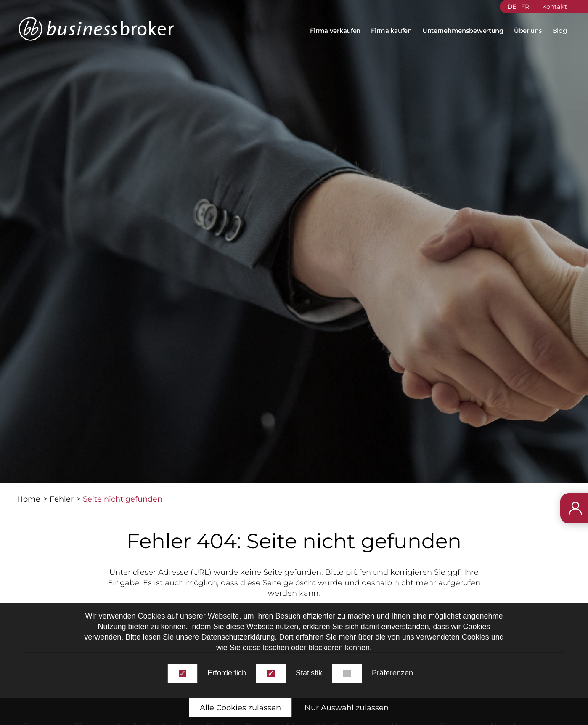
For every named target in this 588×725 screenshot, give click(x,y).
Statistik (309, 673)
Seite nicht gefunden (123, 499)
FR (525, 7)
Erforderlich (227, 673)
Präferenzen (392, 673)
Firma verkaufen (335, 31)
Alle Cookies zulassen (240, 708)
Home (29, 499)
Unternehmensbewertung (463, 31)
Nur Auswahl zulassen (347, 708)
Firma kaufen (391, 31)
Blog (560, 31)
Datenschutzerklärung (238, 637)
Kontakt (555, 7)
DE (512, 7)
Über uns (528, 31)
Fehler (62, 499)
